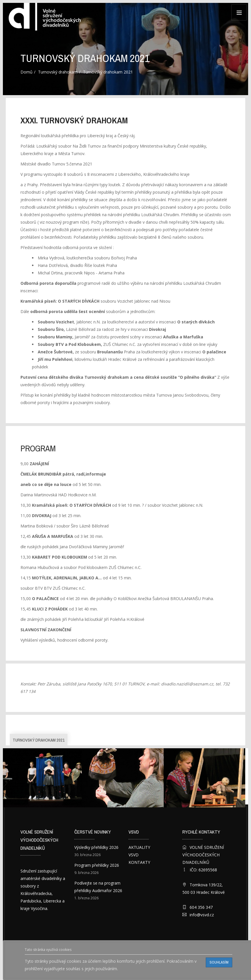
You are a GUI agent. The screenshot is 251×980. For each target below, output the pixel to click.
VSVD (134, 855)
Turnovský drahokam (58, 72)
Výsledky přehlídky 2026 (96, 847)
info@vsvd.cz (202, 915)
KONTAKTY (139, 862)
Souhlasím (219, 962)
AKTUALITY (139, 847)
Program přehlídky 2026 (97, 865)
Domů (27, 72)
